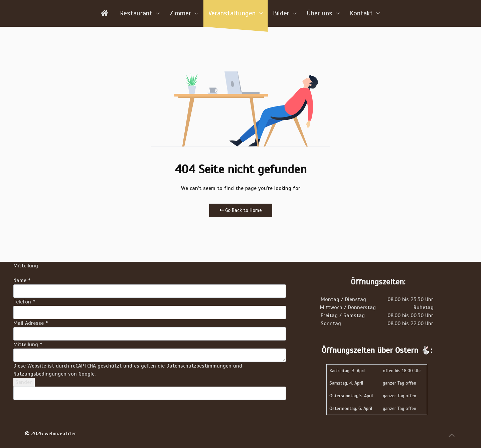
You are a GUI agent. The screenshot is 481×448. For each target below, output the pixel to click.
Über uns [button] (323, 13)
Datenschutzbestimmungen (199, 366)
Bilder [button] (285, 13)
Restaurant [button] (140, 13)
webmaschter (60, 434)
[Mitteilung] (150, 355)
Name (22, 280)
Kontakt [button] (365, 13)
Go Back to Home (241, 210)
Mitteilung (28, 345)
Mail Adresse (31, 323)
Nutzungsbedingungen (40, 374)
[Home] (105, 13)
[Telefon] (150, 312)
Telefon (24, 302)
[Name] (150, 291)
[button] (452, 435)
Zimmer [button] (184, 13)
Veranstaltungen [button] (236, 13)
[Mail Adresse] (150, 334)
